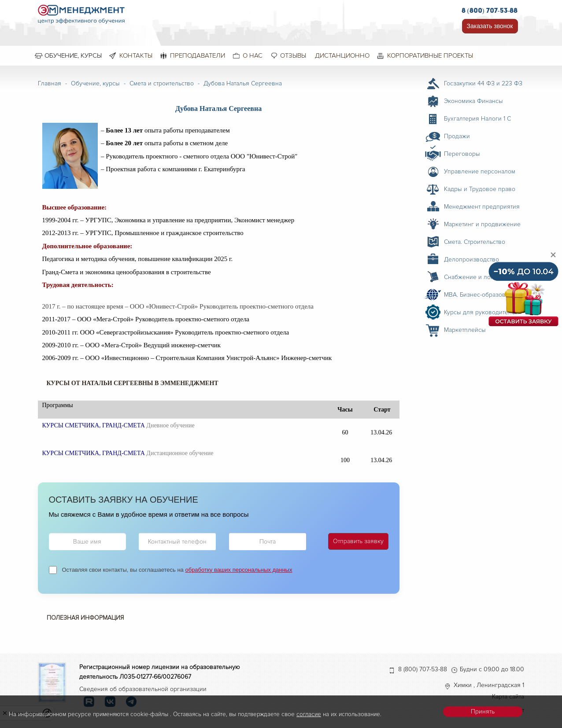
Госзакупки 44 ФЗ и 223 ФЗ (483, 83)
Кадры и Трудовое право (480, 189)
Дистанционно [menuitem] (342, 55)
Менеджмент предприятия (482, 207)
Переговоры (462, 154)
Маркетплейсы (465, 330)
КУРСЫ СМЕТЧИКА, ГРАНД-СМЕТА (94, 425)
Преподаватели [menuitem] (198, 55)
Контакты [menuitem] (136, 55)
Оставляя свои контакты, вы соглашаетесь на (177, 570)
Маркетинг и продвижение (482, 224)
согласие (309, 714)
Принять (483, 711)
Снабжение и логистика (478, 277)
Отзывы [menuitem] (293, 55)
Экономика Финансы (473, 101)
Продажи (457, 136)
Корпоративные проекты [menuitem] (430, 55)
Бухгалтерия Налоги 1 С (477, 119)
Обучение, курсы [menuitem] (73, 55)
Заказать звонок (490, 26)
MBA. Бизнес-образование (482, 295)
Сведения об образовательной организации (143, 689)
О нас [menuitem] (253, 55)
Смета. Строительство (475, 242)
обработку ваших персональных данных (238, 570)
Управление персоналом (480, 171)
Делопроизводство (471, 259)
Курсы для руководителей (481, 312)
